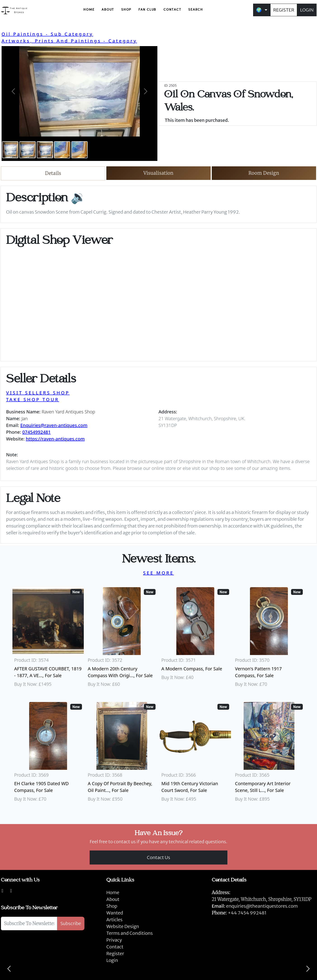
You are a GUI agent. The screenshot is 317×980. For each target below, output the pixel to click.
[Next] (308, 969)
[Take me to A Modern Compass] (195, 639)
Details (53, 173)
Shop (112, 906)
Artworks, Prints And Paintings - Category (69, 41)
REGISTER (284, 10)
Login (112, 960)
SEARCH (196, 10)
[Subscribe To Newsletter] (29, 923)
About (113, 899)
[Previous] (9, 969)
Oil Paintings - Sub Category (47, 34)
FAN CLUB (147, 10)
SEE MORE (158, 573)
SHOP (126, 10)
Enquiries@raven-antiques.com (54, 425)
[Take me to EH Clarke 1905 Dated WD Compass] (48, 754)
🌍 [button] (259, 10)
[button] (13, 91)
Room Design (264, 173)
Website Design (123, 926)
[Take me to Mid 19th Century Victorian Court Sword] (195, 754)
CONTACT (172, 10)
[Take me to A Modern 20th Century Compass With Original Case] (122, 639)
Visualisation (159, 173)
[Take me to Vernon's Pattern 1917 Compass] (269, 639)
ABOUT (108, 10)
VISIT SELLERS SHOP (38, 393)
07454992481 (37, 432)
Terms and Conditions (129, 933)
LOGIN (307, 10)
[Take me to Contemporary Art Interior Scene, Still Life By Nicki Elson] (269, 754)
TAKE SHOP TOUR (33, 399)
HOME (89, 10)
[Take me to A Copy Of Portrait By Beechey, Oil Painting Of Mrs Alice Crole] (122, 754)
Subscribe (71, 923)
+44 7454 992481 (247, 913)
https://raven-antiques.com (55, 439)
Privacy (114, 940)
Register (115, 953)
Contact (115, 947)
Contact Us (159, 857)
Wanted (115, 913)
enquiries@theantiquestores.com (255, 906)
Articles (114, 920)
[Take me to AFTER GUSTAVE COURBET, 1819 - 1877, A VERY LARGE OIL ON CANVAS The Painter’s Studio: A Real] (48, 639)
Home (113, 892)
